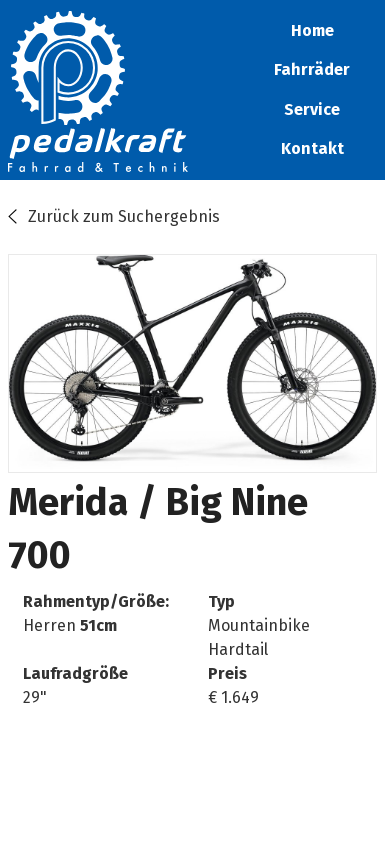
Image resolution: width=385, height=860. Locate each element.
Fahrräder (312, 69)
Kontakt (312, 148)
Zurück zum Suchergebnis (124, 216)
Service (312, 109)
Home (312, 30)
